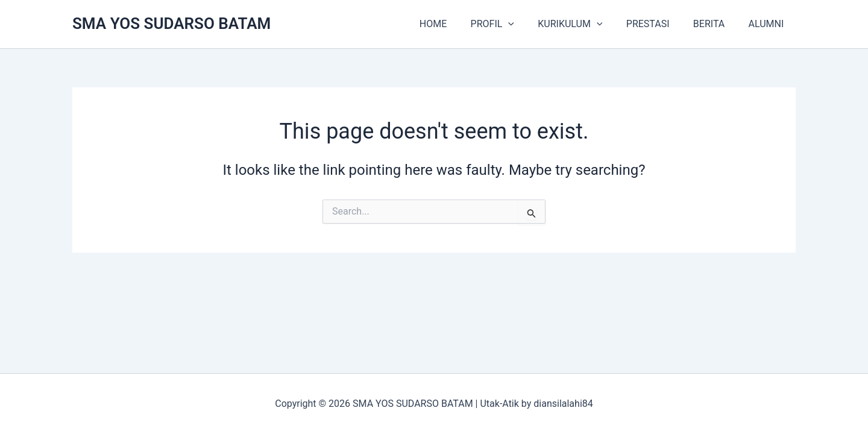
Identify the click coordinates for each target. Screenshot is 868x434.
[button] (528, 24)
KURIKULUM (586, 24)
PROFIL (512, 24)
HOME (457, 24)
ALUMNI (768, 24)
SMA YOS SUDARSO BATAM (171, 24)
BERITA (715, 24)
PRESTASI (659, 24)
